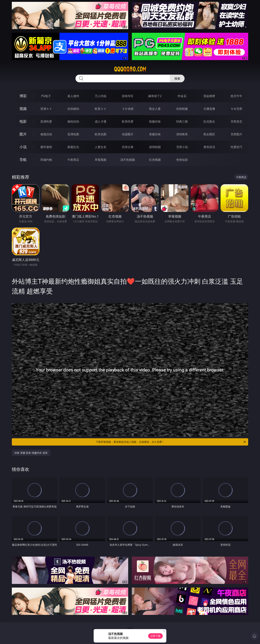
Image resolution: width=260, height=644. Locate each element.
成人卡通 (101, 121)
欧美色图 (101, 134)
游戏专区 (128, 96)
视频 (23, 109)
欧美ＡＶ (101, 109)
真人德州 (73, 96)
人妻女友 (101, 147)
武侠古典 (128, 147)
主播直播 (209, 109)
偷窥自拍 (46, 134)
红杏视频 (155, 160)
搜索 (177, 78)
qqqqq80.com (130, 69)
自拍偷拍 (73, 109)
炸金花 (182, 96)
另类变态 (236, 121)
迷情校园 (155, 147)
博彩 (23, 96)
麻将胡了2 (155, 96)
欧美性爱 (128, 121)
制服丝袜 (155, 121)
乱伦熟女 (209, 121)
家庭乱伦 (73, 147)
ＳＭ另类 (236, 109)
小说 (23, 147)
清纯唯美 (182, 134)
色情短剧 (182, 160)
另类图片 (236, 134)
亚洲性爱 (46, 121)
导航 (23, 160)
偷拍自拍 (73, 121)
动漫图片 (128, 134)
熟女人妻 (155, 109)
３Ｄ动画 (128, 109)
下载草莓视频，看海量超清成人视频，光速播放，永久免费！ (171, 442)
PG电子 (46, 96)
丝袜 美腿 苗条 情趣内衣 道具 (31, 453)
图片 (23, 134)
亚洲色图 (73, 134)
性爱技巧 (236, 147)
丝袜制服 (182, 109)
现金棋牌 (209, 96)
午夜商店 (73, 160)
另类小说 (182, 147)
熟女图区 (209, 134)
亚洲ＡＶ (46, 109)
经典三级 (182, 121)
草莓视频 (101, 160)
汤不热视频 (128, 160)
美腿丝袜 (155, 134)
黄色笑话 (209, 147)
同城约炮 (46, 160)
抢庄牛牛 (236, 96)
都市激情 (46, 147)
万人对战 (101, 96)
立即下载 (155, 636)
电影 (23, 121)
